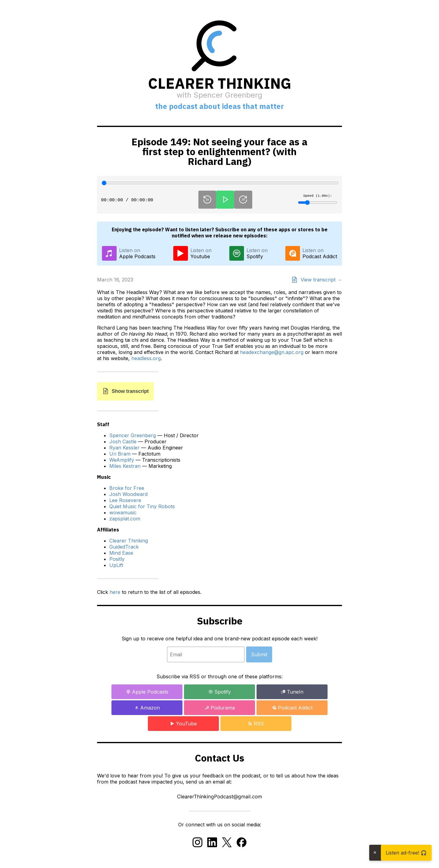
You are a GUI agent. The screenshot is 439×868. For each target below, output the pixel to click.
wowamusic (123, 512)
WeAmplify (122, 460)
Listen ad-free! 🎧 (406, 853)
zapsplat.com (125, 519)
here (115, 592)
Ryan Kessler (124, 448)
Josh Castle (123, 441)
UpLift (116, 565)
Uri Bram (120, 454)
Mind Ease (121, 553)
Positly (117, 559)
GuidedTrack (124, 547)
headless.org (146, 358)
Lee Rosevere (125, 500)
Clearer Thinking (129, 541)
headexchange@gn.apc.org (272, 352)
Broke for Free (127, 488)
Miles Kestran (125, 466)
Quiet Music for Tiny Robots (142, 506)
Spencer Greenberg (133, 435)
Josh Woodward (128, 494)
